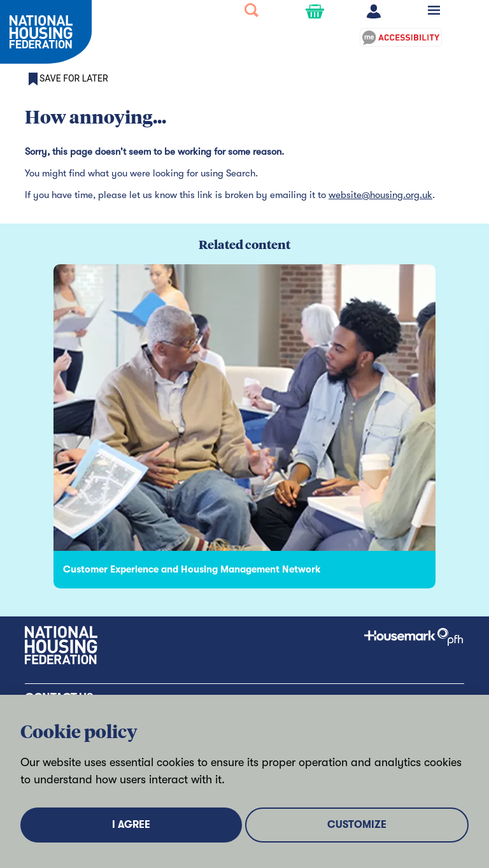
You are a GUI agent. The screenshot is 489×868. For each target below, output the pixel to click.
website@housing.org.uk (380, 195)
